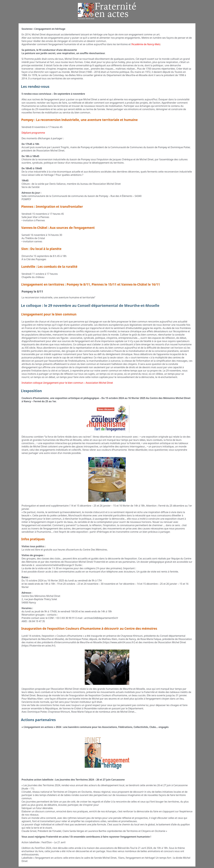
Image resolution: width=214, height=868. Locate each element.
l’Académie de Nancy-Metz (146, 44)
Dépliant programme (33, 133)
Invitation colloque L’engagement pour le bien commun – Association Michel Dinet (67, 383)
